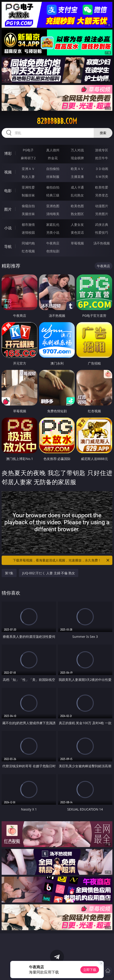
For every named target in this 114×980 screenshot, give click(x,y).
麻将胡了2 (28, 158)
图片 (8, 209)
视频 (8, 172)
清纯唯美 (53, 214)
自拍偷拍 (53, 169)
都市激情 (28, 225)
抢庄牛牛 (102, 158)
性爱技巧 (102, 232)
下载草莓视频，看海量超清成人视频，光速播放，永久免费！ (61, 560)
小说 (8, 228)
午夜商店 (53, 243)
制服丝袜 (28, 195)
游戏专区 (102, 150)
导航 (8, 247)
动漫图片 (102, 206)
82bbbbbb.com (57, 121)
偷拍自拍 (53, 187)
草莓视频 (77, 243)
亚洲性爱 (28, 187)
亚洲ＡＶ (28, 169)
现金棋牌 (77, 158)
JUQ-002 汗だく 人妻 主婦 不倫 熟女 (49, 573)
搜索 (103, 133)
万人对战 (77, 150)
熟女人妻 (28, 177)
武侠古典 (102, 225)
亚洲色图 (53, 206)
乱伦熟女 (77, 195)
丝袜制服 (53, 177)
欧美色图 (77, 206)
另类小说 (53, 232)
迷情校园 (28, 232)
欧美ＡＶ (77, 169)
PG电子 (28, 150)
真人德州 (53, 150)
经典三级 (53, 195)
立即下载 (90, 970)
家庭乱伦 (53, 225)
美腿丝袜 (28, 214)
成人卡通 (77, 187)
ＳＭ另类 (102, 177)
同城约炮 (28, 243)
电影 (8, 191)
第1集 (9, 573)
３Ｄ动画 (102, 169)
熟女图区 (77, 214)
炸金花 (53, 158)
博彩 (8, 153)
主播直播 (77, 177)
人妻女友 (77, 225)
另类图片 (102, 214)
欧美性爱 (102, 187)
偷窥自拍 (28, 206)
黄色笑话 (77, 232)
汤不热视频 (102, 243)
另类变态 (102, 195)
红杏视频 (28, 251)
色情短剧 (53, 251)
